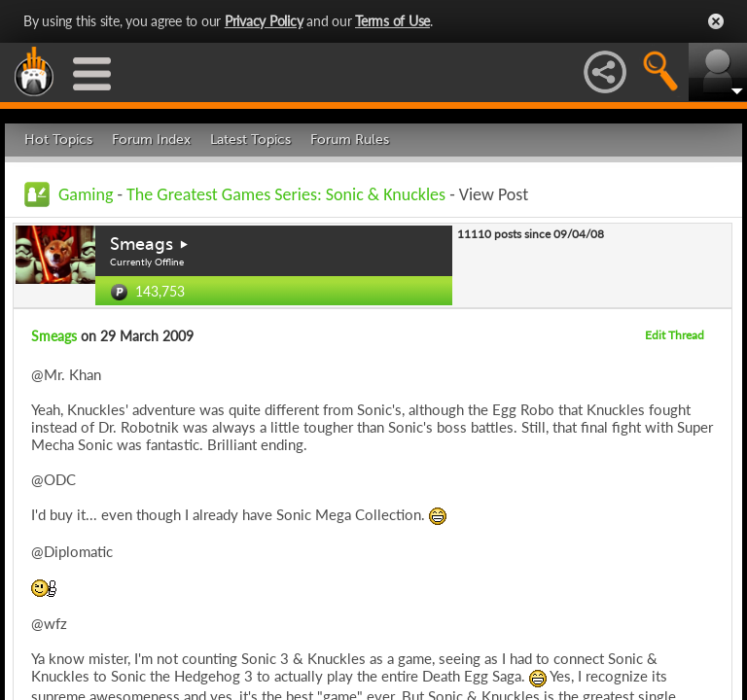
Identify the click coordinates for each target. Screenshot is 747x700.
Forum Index (151, 140)
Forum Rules (350, 140)
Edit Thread (675, 335)
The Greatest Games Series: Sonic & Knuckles (286, 194)
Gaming (86, 194)
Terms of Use (392, 21)
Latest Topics (250, 140)
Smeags (142, 244)
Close (716, 21)
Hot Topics (58, 140)
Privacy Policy (264, 21)
